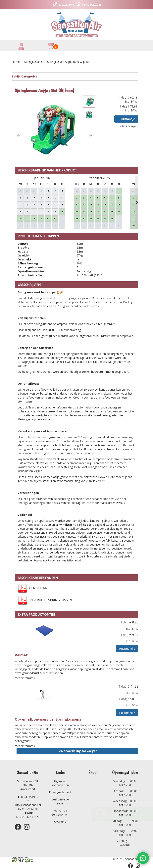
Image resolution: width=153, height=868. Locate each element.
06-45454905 (28, 797)
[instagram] (28, 831)
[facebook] (19, 831)
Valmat (21, 655)
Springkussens (33, 62)
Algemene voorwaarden (60, 783)
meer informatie (25, 678)
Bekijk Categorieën (75, 76)
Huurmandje (126, 119)
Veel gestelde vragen (60, 801)
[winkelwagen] (51, 48)
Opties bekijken (128, 126)
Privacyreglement (60, 792)
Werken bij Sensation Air (60, 812)
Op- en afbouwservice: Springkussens (48, 719)
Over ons (60, 822)
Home (16, 62)
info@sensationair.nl (28, 803)
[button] (19, 135)
